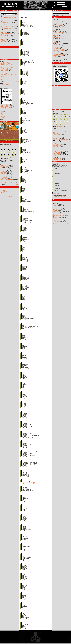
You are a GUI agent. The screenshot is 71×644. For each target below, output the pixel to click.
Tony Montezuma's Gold (26, 332)
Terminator (23, 155)
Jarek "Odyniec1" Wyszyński (58, 145)
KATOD (54, 135)
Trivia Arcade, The (24, 523)
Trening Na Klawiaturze (25, 498)
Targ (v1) (23, 94)
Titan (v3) (23, 301)
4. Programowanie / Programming (59, 50)
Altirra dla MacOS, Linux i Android (59, 22)
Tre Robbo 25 (24, 439)
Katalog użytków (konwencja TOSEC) (59, 195)
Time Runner (23, 270)
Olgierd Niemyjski (56, 146)
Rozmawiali (54, 128)
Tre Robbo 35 (24, 450)
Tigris (22, 248)
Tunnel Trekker (24, 580)
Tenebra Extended (24, 146)
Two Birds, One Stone (25, 612)
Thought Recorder (24, 216)
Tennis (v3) (23, 150)
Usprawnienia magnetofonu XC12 (7, 66)
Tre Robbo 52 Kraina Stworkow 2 (27, 469)
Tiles (22, 251)
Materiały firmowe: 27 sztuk (6, 107)
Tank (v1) (23, 68)
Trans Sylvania (24, 397)
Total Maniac (23, 353)
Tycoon (22, 616)
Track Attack (23, 375)
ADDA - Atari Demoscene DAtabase (59, 112)
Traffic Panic (23, 382)
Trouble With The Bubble (26, 557)
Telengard (23, 134)
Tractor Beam (24, 381)
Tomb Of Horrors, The (25, 322)
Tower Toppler (24, 365)
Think (22, 208)
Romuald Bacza (56, 137)
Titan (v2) (23, 300)
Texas (22, 198)
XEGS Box (55, 219)
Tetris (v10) (23, 180)
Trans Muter (23, 395)
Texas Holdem (24, 199)
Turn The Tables (24, 592)
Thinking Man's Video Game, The (27, 212)
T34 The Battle (24, 25)
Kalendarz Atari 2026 (5, 40)
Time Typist (23, 273)
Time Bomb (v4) (24, 263)
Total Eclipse (23, 352)
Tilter (22, 253)
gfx (69, 116)
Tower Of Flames (24, 364)
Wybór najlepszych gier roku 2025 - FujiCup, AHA (10, 24)
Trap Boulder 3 (24, 405)
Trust (22, 564)
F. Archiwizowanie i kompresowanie (60, 190)
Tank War (23, 82)
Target (22, 96)
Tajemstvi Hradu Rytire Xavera (27, 56)
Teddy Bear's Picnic (25, 126)
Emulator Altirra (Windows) (6, 87)
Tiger (22, 241)
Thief (22, 206)
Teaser (22, 117)
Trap (22, 402)
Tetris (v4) (23, 186)
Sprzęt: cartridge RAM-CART (58, 156)
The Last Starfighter (5, 178)
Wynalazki (54, 202)
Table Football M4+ (25, 33)
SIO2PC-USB (55, 205)
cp (68, 115)
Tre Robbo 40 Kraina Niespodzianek (28, 456)
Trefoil (22, 494)
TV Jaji (22, 30)
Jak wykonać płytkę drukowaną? (58, 216)
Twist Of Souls (24, 611)
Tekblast (23, 130)
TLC (22, 28)
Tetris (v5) (23, 187)
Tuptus (22, 582)
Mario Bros (3, 171)
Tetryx (22, 197)
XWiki (2, 113)
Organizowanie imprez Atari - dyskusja (7, 189)
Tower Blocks (24, 363)
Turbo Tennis (24, 585)
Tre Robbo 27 (24, 441)
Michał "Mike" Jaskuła (57, 133)
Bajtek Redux (3, 110)
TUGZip (12, 163)
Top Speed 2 (23, 338)
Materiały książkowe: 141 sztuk (7, 106)
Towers (22, 366)
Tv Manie (23, 601)
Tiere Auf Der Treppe (25, 239)
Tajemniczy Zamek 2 (25, 52)
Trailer (22, 385)
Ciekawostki (55, 43)
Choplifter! (3, 168)
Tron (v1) (23, 549)
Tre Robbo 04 (24, 415)
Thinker (23, 211)
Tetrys (22, 196)
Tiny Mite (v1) (24, 292)
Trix (22, 537)
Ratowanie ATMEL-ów (57, 208)
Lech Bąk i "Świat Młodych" (57, 132)
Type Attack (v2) (24, 620)
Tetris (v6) (23, 188)
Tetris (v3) (23, 185)
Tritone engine (4, 79)
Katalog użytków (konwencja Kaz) (58, 164)
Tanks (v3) (23, 88)
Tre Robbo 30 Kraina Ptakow (26, 444)
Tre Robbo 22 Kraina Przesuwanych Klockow (30, 436)
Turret (22, 593)
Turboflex (23, 588)
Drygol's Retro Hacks (5, 117)
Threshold (23, 222)
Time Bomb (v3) (24, 262)
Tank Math (23, 79)
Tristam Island (24, 518)
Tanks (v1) (23, 86)
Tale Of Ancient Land (25, 61)
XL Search (3, 118)
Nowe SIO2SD (55, 206)
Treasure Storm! (24, 488)
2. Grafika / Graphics (56, 49)
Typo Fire (23, 628)
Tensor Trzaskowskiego (25, 153)
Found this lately (56, 34)
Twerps (22, 604)
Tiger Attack (23, 242)
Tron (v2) (23, 550)
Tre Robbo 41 (24, 457)
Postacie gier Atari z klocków (6, 38)
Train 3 (22, 389)
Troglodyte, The (24, 539)
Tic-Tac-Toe (23, 234)
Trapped (23, 408)
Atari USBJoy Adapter (57, 153)
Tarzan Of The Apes (25, 106)
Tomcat (22, 324)
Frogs (2, 167)
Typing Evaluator (24, 622)
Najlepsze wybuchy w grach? (58, 39)
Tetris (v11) (23, 182)
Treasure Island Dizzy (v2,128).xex (29, 484)
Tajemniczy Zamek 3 (25, 53)
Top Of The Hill (24, 334)
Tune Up (23, 574)
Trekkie (22, 495)
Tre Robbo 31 (24, 446)
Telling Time (23, 137)
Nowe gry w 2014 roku (5, 78)
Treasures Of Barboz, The (26, 489)
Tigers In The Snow (25, 244)
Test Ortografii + (24, 167)
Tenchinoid (23, 143)
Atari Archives (3, 116)
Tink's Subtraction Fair (25, 287)
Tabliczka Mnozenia (25, 35)
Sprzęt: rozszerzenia (56, 154)
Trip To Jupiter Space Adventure (27, 514)
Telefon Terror (24, 133)
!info (61, 118)
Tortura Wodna (24, 350)
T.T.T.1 (22, 23)
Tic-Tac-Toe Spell (24, 235)
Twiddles (23, 605)
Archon (2, 177)
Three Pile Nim (24, 219)
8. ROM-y (55, 180)
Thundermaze (24, 231)
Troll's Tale (23, 543)
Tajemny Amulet (24, 55)
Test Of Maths (24, 165)
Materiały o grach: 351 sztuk (6, 108)
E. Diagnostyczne (56, 189)
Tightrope (23, 247)
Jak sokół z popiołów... (5, 37)
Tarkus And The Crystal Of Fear (27, 104)
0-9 (2, 149)
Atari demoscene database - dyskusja (7, 190)
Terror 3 (23, 158)
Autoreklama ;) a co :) (56, 27)
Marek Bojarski (55, 145)
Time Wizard (23, 274)
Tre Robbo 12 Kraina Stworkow (27, 424)
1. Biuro (54, 168)
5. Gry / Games (55, 51)
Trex (22, 501)
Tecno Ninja (23, 124)
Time (22, 256)
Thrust (22, 224)
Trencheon (23, 497)
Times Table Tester (25, 278)
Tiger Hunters (24, 243)
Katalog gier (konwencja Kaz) (6, 144)
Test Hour (23, 163)
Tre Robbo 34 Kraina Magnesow (27, 449)
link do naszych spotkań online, (58, 66)
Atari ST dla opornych (5, 77)
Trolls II (22, 547)
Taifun (22, 46)
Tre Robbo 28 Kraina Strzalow (27, 442)
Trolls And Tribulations (25, 546)
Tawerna (23, 108)
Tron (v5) (23, 553)
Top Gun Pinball (24, 333)
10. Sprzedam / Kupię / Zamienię (58, 55)
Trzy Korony (23, 565)
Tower (22, 362)
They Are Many (24, 205)
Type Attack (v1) (24, 619)
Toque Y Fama (24, 346)
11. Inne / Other (55, 56)
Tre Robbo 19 (24, 432)
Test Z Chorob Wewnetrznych (27, 170)
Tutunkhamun (24, 600)
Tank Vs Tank (24, 81)
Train (22, 387)
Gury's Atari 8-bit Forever (5, 114)
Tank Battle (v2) (24, 72)
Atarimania (3, 115)
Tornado (23, 348)
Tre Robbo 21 (24, 434)
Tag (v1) (23, 41)
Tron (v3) (23, 551)
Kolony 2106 (3, 173)
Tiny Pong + (23, 295)
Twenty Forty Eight (25, 602)
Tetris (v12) (23, 183)
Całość (3, 163)
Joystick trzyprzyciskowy (57, 213)
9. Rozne (55, 182)
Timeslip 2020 (24, 282)
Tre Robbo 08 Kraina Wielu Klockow (28, 420)
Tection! (23, 125)
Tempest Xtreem (24, 139)
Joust (2, 169)
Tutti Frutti (23, 599)
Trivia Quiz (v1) (24, 531)
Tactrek (22, 39)
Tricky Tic (23, 510)
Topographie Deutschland (26, 342)
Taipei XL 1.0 (23, 49)
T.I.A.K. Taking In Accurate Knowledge (28, 20)
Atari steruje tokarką (56, 222)
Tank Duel (23, 77)
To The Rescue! (24, 310)
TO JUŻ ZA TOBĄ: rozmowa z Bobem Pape (60, 139)
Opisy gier (2, 165)
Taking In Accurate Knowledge (27, 60)
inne (9, 157)
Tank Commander (24, 76)
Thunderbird (23, 227)
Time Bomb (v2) (24, 261)
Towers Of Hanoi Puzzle (26, 369)
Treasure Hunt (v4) (25, 478)
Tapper (22, 91)
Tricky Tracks (24, 511)
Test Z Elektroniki (24, 172)
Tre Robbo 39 (24, 454)
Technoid (23, 121)
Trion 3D (23, 513)
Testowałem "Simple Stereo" (58, 211)
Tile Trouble (23, 250)
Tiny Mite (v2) (24, 293)
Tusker (22, 594)
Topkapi (23, 339)
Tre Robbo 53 (24, 470)
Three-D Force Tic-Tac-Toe (26, 221)
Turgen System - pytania (57, 37)
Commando (3, 170)
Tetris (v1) (23, 179)
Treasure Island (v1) (25, 479)
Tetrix (22, 195)
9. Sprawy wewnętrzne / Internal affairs (59, 55)
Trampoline (23, 394)
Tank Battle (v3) (24, 74)
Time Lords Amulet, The (26, 265)
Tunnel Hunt (23, 577)
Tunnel (22, 575)
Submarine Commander (5, 166)
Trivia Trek (23, 535)
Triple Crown (23, 516)
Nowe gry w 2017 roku (5, 70)
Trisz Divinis (23, 520)
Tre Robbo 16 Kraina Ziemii (26, 429)
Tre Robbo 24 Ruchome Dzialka (27, 438)
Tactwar (23, 40)
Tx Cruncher (23, 615)
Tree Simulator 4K (24, 492)
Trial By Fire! (23, 507)
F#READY (55, 133)
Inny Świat (3, 181)
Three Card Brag (24, 218)
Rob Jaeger (55, 141)
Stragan (53, 150)
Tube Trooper (24, 569)
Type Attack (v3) (24, 621)
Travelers (23, 410)
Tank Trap (23, 80)
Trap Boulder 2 (24, 404)
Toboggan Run (24, 312)
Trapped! (23, 409)
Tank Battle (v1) (24, 71)
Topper (22, 345)
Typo (22, 625)
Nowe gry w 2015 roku (5, 74)
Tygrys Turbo (55, 210)
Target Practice (24, 98)
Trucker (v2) (23, 561)
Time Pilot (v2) (24, 267)
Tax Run (23, 110)
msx (65, 120)
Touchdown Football (25, 359)
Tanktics (23, 90)
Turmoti (23, 591)
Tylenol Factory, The (25, 618)
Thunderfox (23, 229)
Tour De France (24, 360)
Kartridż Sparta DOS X (5, 65)
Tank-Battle (23, 84)
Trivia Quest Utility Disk (25, 530)
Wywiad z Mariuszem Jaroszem (58, 129)
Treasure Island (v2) (25, 480)
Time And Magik (24, 257)
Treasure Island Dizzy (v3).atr (28, 485)
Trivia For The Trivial (25, 524)
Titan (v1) (23, 299)
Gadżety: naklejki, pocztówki (58, 155)
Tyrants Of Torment (25, 629)
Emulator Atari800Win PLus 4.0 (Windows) (8, 85)
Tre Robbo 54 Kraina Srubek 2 (27, 471)
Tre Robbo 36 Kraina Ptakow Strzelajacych (29, 451)
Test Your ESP (24, 168)
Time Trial (23, 272)
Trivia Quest (23, 528)
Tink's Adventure (24, 286)
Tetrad (22, 177)
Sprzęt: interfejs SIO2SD (57, 159)
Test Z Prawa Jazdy (25, 173)
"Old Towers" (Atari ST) (5, 166)
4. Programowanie (56, 173)
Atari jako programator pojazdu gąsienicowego (9, 30)
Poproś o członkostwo (64, 8)
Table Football (24, 32)
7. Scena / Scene (56, 53)
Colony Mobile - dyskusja (5, 191)
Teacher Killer (24, 116)
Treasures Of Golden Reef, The (27, 491)
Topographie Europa (25, 343)
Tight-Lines (23, 246)
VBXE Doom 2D (56, 36)
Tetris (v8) (23, 190)
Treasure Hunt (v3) (25, 477)
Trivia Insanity (24, 525)
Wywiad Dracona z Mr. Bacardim (58, 130)
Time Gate (23, 264)
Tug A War (23, 570)
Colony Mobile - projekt (5, 192)
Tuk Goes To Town (25, 571)
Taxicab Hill (23, 113)
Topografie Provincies (25, 341)
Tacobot (23, 37)
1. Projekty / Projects (56, 48)
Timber (22, 254)
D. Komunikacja (56, 187)
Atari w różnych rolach (57, 220)
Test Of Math (23, 164)
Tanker (22, 85)
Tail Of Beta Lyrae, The (25, 47)
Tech (22, 119)
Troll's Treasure (24, 544)
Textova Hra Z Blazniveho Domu (27, 202)
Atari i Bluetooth (56, 204)
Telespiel (23, 135)
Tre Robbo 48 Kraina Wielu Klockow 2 (28, 464)
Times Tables (24, 280)
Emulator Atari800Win (5, 84)
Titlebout (23, 304)
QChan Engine (4, 80)
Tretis (22, 500)
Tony (22, 329)
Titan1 (22, 302)
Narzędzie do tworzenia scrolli (6, 64)
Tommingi (23, 325)
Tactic (22, 38)
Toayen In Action (24, 311)
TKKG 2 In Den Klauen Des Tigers (27, 27)
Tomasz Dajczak (56, 131)
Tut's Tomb (23, 595)
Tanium (22, 67)
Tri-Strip (23, 505)
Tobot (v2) (23, 314)
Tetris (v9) (23, 192)
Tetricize (23, 178)
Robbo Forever (4, 172)
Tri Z (22, 503)
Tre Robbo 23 (24, 437)
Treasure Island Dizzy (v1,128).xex (29, 483)
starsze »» (17, 45)
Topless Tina (23, 340)
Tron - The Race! (24, 554)
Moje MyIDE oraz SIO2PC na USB (59, 214)
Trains (22, 393)
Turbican (23, 583)
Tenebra (23, 144)
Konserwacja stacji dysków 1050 (7, 67)
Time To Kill (23, 271)
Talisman (23, 63)
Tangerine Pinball (24, 66)
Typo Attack (23, 627)
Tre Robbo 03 (24, 414)
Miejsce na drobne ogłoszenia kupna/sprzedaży (61, 157)
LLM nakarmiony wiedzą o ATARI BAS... (60, 29)
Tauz (22, 107)
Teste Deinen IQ (24, 174)
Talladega (23, 65)
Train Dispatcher (24, 391)
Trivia (22, 522)
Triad (22, 506)
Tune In (22, 573)
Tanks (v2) (23, 87)
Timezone (23, 284)
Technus (23, 123)
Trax (22, 411)
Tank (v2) (23, 69)
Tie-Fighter (23, 238)
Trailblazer (23, 384)
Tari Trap (23, 100)
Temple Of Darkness (25, 141)
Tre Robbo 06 (24, 418)
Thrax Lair (23, 217)
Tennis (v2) (23, 149)
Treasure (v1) (24, 472)
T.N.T (22, 21)
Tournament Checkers (25, 361)
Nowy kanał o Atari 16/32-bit (6, 22)
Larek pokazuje (4, 71)
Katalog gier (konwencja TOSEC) (6, 161)
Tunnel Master (24, 579)
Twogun (23, 613)
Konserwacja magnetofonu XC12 (7, 68)
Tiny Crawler (23, 291)
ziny (61, 125)
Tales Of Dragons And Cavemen (27, 62)
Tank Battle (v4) (24, 75)
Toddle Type (23, 317)
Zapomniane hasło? (56, 8)
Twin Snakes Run (24, 609)
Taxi (22, 111)
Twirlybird (23, 610)
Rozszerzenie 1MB (56, 212)
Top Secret (23, 335)
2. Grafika (55, 170)
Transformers (24, 398)
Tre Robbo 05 (24, 417)
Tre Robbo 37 (24, 452)
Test (22, 160)
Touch (22, 356)
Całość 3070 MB (4, 159)
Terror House (24, 159)
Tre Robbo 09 (24, 421)
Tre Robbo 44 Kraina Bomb (26, 460)
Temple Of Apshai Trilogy (26, 140)
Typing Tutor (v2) (24, 624)
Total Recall (23, 354)
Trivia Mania (23, 526)
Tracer (22, 374)
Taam (22, 31)
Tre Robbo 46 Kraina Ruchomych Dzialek (29, 462)
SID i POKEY (55, 20)
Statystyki (2, 192)
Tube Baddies (24, 566)
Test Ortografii (24, 166)
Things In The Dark (25, 207)
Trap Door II (23, 407)
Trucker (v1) (23, 560)
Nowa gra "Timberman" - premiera (59, 24)
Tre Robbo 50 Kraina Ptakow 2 (27, 467)
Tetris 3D (23, 193)
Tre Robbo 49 (24, 466)
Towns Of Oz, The (24, 371)
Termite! (23, 157)
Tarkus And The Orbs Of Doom (27, 105)
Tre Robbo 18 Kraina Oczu (26, 431)
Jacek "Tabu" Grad (56, 142)
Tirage (22, 297)
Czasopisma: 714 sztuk (5, 105)
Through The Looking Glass (26, 223)
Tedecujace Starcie (25, 127)
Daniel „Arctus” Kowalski (57, 134)
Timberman (23, 255)
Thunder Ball (23, 225)
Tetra (22, 176)
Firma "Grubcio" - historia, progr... (59, 41)
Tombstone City (24, 323)
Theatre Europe (24, 203)
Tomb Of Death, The (25, 321)
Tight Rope (23, 245)
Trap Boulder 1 (24, 403)
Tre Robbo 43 (24, 459)
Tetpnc (22, 175)
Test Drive (23, 162)
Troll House (23, 540)
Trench (22, 496)
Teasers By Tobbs (24, 118)
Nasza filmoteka (4, 41)
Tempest (23, 138)
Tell (22, 136)
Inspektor (3, 182)
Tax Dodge (23, 109)
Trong (22, 556)
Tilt (22, 252)
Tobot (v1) (23, 313)
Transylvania (23, 401)
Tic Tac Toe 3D (24, 233)
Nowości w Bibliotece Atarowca (7, 28)
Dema (62, 15)
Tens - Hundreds (24, 151)
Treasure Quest (24, 487)
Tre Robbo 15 (24, 428)
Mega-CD (54, 31)
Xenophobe (3, 172)
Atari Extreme (3, 35)
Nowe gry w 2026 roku (5, 63)
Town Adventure (24, 370)
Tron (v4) (23, 552)
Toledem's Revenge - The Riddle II (27, 319)
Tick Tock (23, 236)
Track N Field (24, 378)
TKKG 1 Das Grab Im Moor (26, 26)
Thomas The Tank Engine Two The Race (29, 215)
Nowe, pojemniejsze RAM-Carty (58, 151)
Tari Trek (23, 101)
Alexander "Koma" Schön (57, 143)
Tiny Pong (23, 294)
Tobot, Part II (23, 316)
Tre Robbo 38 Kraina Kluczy (26, 453)
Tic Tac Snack (24, 232)
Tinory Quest (24, 290)
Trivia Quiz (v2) (24, 532)
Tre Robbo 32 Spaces (25, 447)
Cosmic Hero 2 (55, 44)
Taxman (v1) (23, 114)
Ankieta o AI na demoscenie (6, 21)
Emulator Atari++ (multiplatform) (7, 86)
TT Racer (23, 29)
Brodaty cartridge (4, 26)
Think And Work (24, 209)
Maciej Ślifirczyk (56, 144)
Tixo (22, 306)
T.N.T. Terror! (23, 22)
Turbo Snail (23, 584)
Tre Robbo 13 (24, 425)
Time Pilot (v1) (24, 266)
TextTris (23, 200)
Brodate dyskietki (4, 40)
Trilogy (22, 512)
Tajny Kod (23, 58)
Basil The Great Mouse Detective (7, 179)
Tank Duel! (23, 78)
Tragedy (23, 383)
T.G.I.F (22, 19)
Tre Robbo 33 (24, 448)
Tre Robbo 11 (24, 423)
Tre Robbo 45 (24, 461)
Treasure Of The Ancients (26, 486)
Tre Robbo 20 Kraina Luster (26, 433)
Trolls (22, 545)
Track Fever (23, 376)
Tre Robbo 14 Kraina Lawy (26, 427)
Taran (22, 92)
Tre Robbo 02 (24, 413)
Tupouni (23, 581)
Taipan (22, 48)
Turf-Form (23, 589)
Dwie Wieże (3, 178)
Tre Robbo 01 (24, 412)
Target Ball (23, 97)
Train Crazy (23, 390)
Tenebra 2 (23, 145)
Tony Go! (23, 331)
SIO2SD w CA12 (56, 207)
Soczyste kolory (55, 218)
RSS (17, 14)
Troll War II (23, 542)
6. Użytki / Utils (55, 52)
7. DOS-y (55, 179)
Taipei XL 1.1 (23, 50)
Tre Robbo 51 (24, 468)
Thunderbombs (24, 228)
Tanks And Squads (25, 89)
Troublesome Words (25, 559)
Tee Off (22, 128)
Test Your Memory (24, 169)
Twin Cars (23, 608)
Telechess (23, 131)
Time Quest (23, 268)
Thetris (22, 204)
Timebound (23, 276)
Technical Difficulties (25, 120)
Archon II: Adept (4, 174)
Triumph (23, 521)
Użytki (58, 15)
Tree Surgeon (24, 493)
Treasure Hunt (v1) (25, 475)
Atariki (2, 112)
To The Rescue (24, 309)
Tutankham (23, 596)
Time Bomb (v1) (24, 260)
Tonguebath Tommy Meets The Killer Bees (29, 326)
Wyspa (2, 176)
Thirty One (23, 214)
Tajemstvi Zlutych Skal (25, 57)
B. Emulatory (55, 184)
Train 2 (22, 388)
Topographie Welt (24, 344)
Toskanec (23, 351)
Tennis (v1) (23, 148)
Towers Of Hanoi (24, 368)
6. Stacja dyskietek (57, 177)
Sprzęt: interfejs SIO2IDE (57, 159)
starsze (18, 82)
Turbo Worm (23, 586)
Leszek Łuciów (55, 139)
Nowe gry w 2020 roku (5, 69)
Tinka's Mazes (24, 288)
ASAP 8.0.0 (3, 36)
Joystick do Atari (56, 210)
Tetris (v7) (23, 189)
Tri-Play (23, 504)
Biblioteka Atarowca (4, 89)
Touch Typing (24, 358)
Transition (23, 399)
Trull (22, 563)
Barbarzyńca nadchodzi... (6, 32)
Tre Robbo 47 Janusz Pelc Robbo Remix (29, 463)
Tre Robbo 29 (24, 443)
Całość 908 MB (56, 193)
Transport (23, 400)
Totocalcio (23, 355)
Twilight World (24, 606)
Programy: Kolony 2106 (57, 153)
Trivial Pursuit (24, 536)
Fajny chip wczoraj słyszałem (58, 25)
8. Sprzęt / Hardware (56, 54)
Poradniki (2, 62)
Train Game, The (24, 392)
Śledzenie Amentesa (56, 138)
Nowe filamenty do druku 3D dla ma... (59, 32)
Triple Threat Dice (24, 517)
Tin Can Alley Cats (25, 285)
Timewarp (23, 283)
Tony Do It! (23, 330)
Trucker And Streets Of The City (27, 562)
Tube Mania (23, 567)
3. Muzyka (55, 172)
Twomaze (23, 614)
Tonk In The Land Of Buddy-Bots (27, 327)
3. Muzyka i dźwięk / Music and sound (59, 49)
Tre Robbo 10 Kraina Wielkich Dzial (28, 422)
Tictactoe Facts (24, 237)
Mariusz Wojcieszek (56, 136)
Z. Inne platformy (56, 192)
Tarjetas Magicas (24, 102)
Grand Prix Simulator (5, 183)
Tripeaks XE (23, 515)
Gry (55, 15)
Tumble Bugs (24, 572)
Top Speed (23, 336)
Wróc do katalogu (23, 15)
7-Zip (10, 163)
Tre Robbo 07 (24, 419)
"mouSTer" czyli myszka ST (58, 152)
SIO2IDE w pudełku (56, 221)
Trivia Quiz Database (25, 533)
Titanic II (23, 303)
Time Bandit (23, 258)
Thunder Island (24, 226)
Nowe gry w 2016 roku (5, 73)
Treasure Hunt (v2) (25, 476)
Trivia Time (23, 534)
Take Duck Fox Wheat (25, 59)
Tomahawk (23, 320)
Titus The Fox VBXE (25, 305)
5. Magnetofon (56, 175)
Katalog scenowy (55, 113)
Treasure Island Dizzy (25, 481)
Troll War (23, 541)
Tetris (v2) (23, 184)
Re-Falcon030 (4, 33)
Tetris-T (23, 194)
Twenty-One (23, 603)
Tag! (22, 43)
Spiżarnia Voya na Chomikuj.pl (6, 109)
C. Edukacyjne (56, 185)
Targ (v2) (23, 95)
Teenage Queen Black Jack (26, 129)
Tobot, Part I (23, 315)
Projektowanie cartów (56, 209)
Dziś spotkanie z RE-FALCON (6, 34)
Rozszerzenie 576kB (56, 217)
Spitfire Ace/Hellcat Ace (5, 175)
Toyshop (23, 373)
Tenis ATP (23, 147)
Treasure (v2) (24, 473)
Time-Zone (23, 275)
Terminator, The (24, 156)
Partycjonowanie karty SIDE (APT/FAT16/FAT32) (10, 75)
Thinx (22, 213)
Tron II (22, 555)
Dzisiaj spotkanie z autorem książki (7, 27)
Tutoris (22, 598)
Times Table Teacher (25, 277)
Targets (22, 99)
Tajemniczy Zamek (25, 51)
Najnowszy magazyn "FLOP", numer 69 (8, 19)
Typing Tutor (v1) (24, 623)
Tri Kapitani (23, 502)
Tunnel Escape (24, 576)
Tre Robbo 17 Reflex (25, 430)
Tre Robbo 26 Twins (25, 440)
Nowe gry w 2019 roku (5, 69)
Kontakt (2, 119)
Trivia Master (23, 527)
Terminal (23, 154)
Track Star (23, 379)
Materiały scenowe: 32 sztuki (6, 106)
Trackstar (23, 380)
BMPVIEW (3, 76)
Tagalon (23, 45)
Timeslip (23, 281)
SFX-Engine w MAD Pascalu (6, 63)
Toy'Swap (23, 372)
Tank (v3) (23, 70)
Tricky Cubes (24, 508)
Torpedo (23, 349)
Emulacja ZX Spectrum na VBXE (7, 72)
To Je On (23, 307)
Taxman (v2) (23, 115)
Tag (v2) (23, 42)
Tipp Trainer (23, 296)
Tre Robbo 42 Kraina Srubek (26, 458)
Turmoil (23, 590)
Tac (22, 36)
